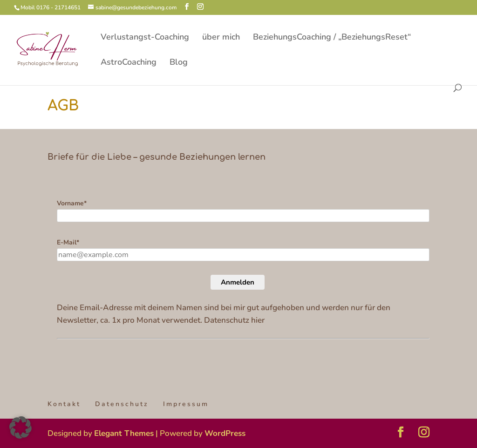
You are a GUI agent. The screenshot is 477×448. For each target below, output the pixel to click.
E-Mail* (68, 242)
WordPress (225, 433)
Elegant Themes (124, 433)
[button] (20, 428)
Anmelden (238, 282)
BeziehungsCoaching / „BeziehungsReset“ (332, 38)
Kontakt (64, 404)
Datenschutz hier (234, 320)
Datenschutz (122, 404)
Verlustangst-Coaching (145, 38)
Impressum (186, 404)
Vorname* (72, 203)
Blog (179, 63)
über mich (221, 38)
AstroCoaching (129, 63)
